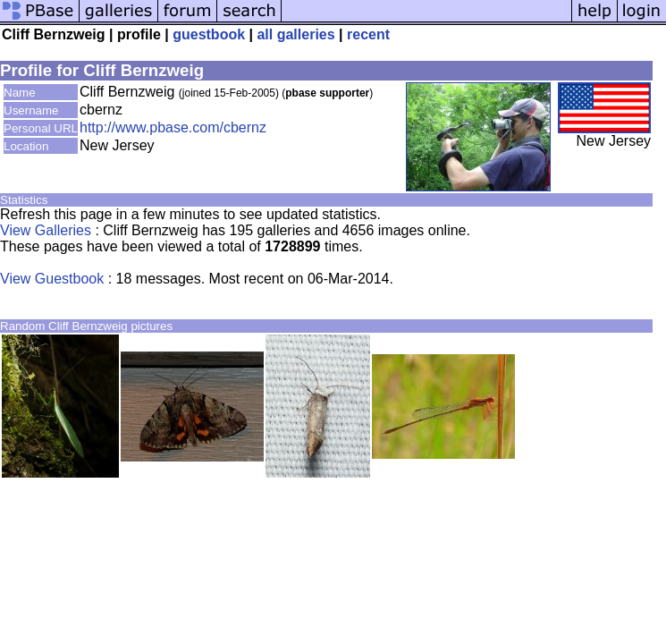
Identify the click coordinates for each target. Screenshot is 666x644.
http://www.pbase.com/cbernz (173, 127)
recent (368, 34)
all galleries (295, 34)
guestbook (209, 34)
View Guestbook (52, 279)
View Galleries (46, 230)
